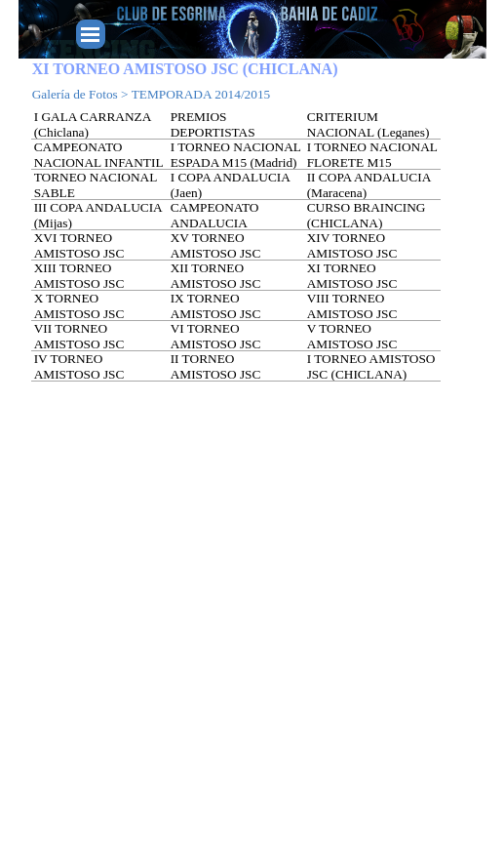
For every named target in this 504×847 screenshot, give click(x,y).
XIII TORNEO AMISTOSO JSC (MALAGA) (79, 283)
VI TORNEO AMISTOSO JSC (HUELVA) (216, 344)
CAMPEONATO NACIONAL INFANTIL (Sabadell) (98, 162)
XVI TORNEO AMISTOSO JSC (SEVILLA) (79, 253)
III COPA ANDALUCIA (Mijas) (98, 215)
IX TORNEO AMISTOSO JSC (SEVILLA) (216, 314)
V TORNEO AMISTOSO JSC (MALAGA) (352, 344)
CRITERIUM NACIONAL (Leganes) (368, 124)
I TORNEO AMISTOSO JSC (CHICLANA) (371, 366)
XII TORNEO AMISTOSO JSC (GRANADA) (216, 283)
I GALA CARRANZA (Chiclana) (93, 124)
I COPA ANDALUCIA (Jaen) (230, 185)
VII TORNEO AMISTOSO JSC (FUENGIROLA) (80, 344)
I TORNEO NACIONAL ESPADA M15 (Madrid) (236, 155)
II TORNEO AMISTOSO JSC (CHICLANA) (216, 374)
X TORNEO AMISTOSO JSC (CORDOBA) (79, 314)
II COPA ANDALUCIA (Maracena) (369, 185)
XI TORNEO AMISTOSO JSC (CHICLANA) (352, 283)
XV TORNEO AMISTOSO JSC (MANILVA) (216, 253)
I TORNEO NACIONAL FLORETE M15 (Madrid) (372, 162)
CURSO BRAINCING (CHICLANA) (367, 215)
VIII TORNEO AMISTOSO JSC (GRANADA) (352, 314)
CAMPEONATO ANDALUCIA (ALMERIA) (215, 223)
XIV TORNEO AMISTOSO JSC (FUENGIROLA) (353, 253)
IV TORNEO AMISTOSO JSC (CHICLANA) (79, 374)
